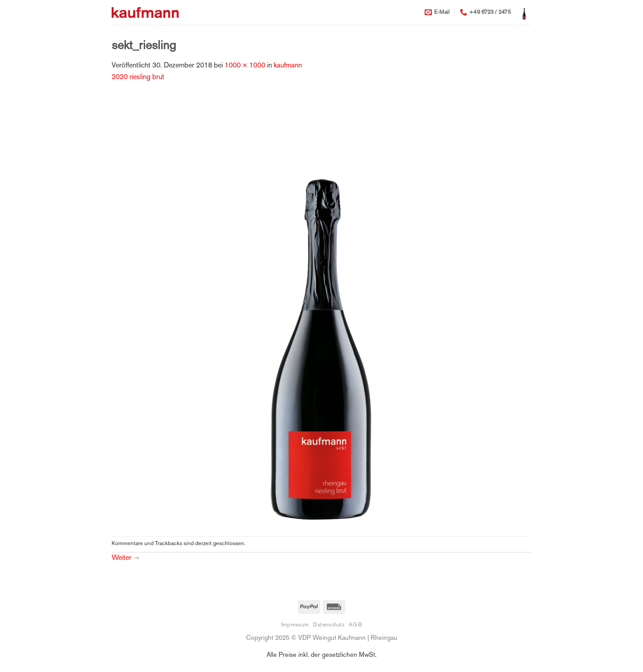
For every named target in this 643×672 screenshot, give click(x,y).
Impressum (295, 625)
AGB (355, 625)
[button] (524, 13)
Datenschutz (329, 625)
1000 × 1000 (245, 66)
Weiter (126, 558)
